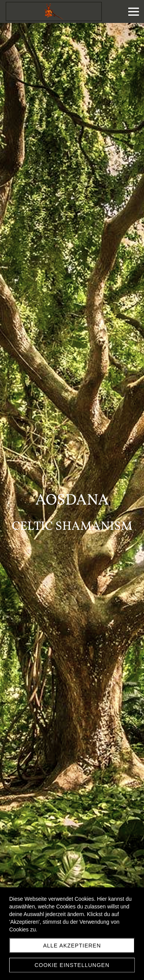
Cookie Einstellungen (72, 965)
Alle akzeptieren (72, 946)
